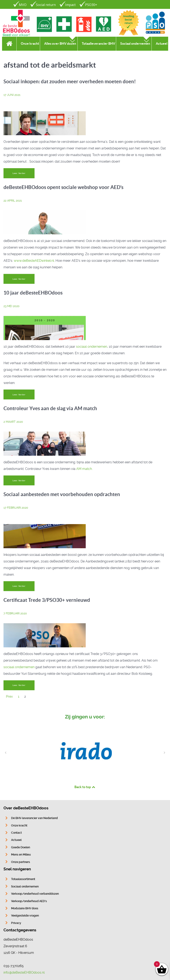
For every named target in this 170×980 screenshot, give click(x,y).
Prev (9, 697)
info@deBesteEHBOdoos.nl (24, 972)
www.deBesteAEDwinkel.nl (34, 261)
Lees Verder (19, 173)
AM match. (84, 469)
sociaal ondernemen (92, 347)
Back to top (85, 787)
